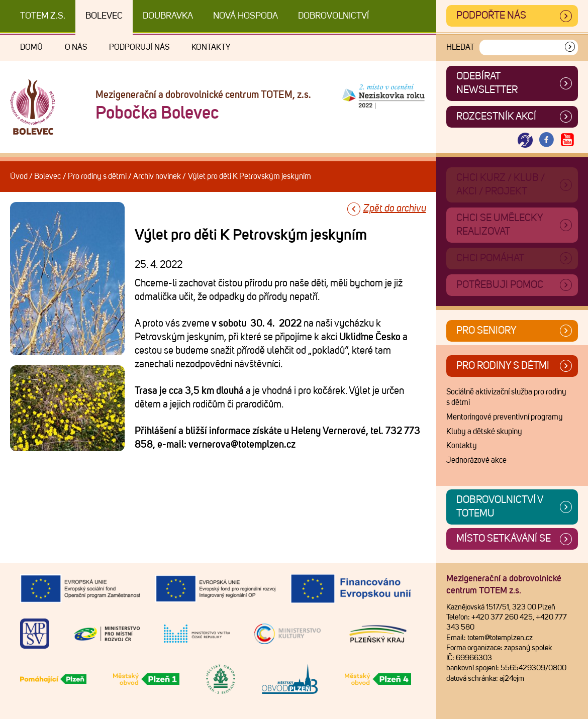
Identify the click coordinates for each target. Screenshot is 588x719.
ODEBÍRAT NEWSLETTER (487, 83)
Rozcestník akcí (496, 117)
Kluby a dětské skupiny (484, 432)
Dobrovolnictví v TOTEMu (500, 507)
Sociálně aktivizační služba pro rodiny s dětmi (506, 397)
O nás (76, 47)
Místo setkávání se (504, 539)
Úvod (19, 176)
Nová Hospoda (246, 16)
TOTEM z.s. (43, 16)
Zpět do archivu (395, 209)
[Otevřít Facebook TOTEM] (546, 140)
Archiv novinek (157, 176)
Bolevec (104, 16)
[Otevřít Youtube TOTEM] (567, 140)
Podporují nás (139, 47)
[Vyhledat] (570, 47)
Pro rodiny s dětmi (97, 176)
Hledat (460, 47)
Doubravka (168, 16)
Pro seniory (486, 331)
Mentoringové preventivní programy (505, 417)
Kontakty (211, 47)
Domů (31, 47)
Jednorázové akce (476, 460)
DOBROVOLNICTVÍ (333, 16)
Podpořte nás (491, 16)
